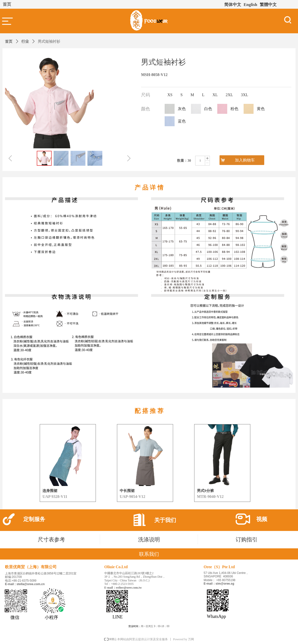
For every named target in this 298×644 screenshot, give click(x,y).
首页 (9, 41)
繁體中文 (268, 5)
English (250, 5)
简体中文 (233, 5)
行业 (25, 41)
